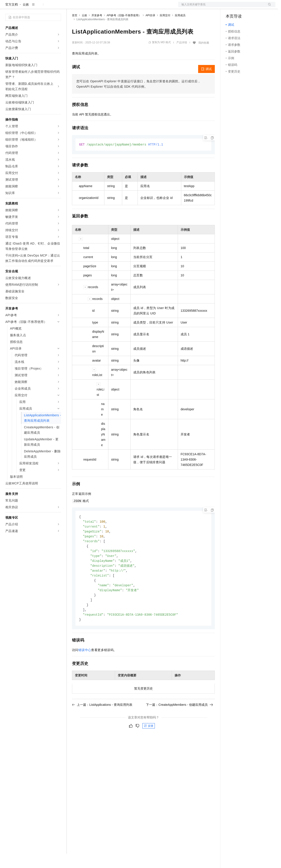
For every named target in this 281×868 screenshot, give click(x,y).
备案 (231, 7)
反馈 (149, 745)
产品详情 (182, 57)
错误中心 (85, 669)
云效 (26, 19)
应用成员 (180, 30)
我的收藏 (204, 57)
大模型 (46, 7)
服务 (131, 7)
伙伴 (120, 7)
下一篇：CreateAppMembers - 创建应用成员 (179, 724)
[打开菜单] (7, 7)
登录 (268, 7)
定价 (96, 7)
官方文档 (12, 19)
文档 (221, 7)
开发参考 (97, 30)
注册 (252, 7)
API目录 (150, 30)
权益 (85, 7)
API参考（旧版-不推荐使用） (124, 30)
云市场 (108, 7)
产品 (58, 7)
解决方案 (72, 7)
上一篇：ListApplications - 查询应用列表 (102, 724)
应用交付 (165, 30)
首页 (75, 30)
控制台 (241, 7)
